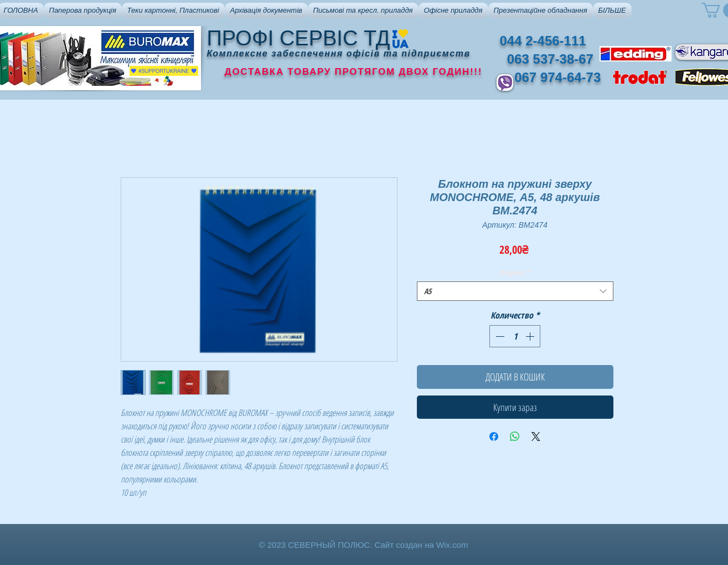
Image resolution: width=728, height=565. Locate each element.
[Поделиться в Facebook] (494, 436)
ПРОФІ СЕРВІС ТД (299, 38)
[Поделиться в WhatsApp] (515, 436)
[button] (83, 11)
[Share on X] (536, 436)
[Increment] (531, 336)
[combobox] (515, 291)
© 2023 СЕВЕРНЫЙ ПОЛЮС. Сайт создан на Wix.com (364, 545)
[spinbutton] (515, 336)
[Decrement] (499, 336)
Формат (515, 272)
